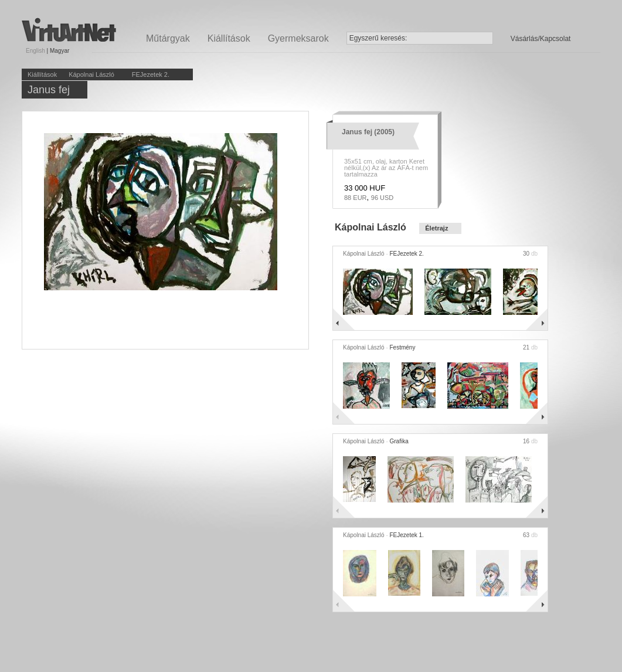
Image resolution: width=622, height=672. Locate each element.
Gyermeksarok (298, 38)
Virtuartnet (69, 30)
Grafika (399, 441)
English (35, 51)
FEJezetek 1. (407, 535)
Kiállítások (229, 38)
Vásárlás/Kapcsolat (541, 39)
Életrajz (436, 228)
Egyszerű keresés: (378, 38)
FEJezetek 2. (151, 74)
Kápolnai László (91, 74)
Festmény (403, 347)
